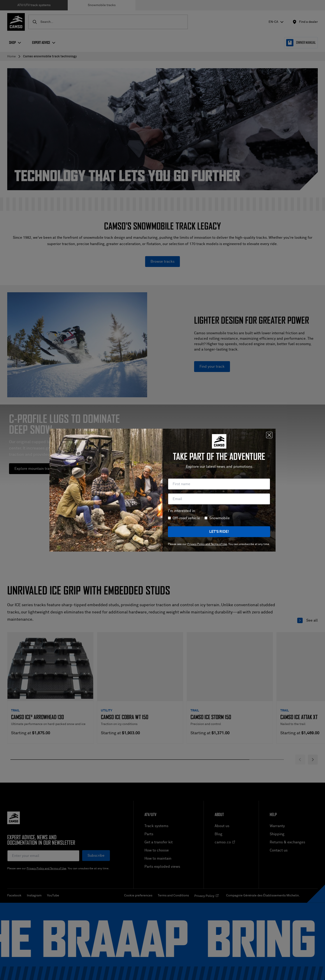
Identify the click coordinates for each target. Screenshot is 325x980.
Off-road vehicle (186, 518)
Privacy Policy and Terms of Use (207, 544)
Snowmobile (219, 518)
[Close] (269, 435)
